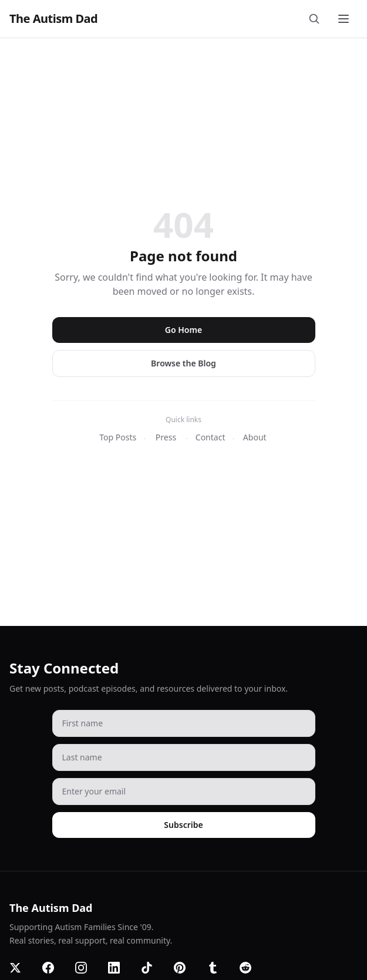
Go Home (184, 330)
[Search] (317, 19)
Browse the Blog (184, 363)
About (255, 437)
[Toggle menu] (345, 19)
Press (166, 437)
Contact (211, 437)
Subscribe (183, 825)
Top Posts (118, 437)
